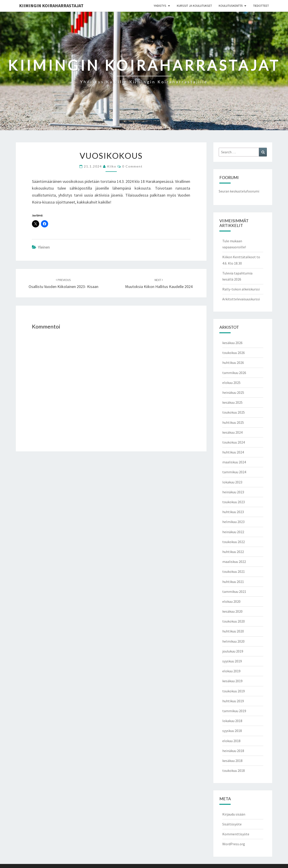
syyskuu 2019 (232, 661)
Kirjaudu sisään (234, 814)
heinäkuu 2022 (233, 532)
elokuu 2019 (231, 671)
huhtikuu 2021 (233, 582)
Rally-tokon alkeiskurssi (241, 289)
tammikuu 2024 (234, 472)
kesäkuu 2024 (232, 432)
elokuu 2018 (231, 741)
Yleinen (44, 247)
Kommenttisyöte (236, 834)
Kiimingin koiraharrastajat (51, 6)
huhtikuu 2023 (233, 512)
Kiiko (112, 166)
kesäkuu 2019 (232, 681)
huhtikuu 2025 (233, 422)
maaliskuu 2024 (234, 462)
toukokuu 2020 (234, 621)
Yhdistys (160, 6)
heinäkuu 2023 (233, 492)
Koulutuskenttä (231, 6)
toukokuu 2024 (234, 442)
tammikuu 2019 (234, 711)
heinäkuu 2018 (233, 751)
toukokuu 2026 (234, 353)
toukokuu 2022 (234, 542)
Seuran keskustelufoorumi (239, 191)
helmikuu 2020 (233, 641)
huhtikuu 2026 (233, 363)
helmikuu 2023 (233, 522)
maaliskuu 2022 (234, 562)
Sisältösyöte (232, 824)
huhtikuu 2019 (233, 701)
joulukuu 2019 (233, 651)
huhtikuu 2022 (233, 552)
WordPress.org (234, 844)
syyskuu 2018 (232, 731)
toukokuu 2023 (234, 502)
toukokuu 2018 (234, 771)
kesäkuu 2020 (232, 611)
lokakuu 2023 (232, 482)
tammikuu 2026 (234, 373)
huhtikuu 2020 (233, 631)
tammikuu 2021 (234, 592)
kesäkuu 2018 (232, 761)
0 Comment (132, 166)
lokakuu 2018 (232, 721)
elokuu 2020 (231, 601)
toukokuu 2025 (234, 412)
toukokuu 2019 (234, 691)
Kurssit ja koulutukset (194, 6)
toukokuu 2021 (234, 571)
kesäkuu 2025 (232, 402)
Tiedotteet (261, 6)
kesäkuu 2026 (232, 343)
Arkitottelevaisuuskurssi (241, 299)
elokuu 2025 (231, 383)
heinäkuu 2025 (233, 392)
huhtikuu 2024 (233, 452)
